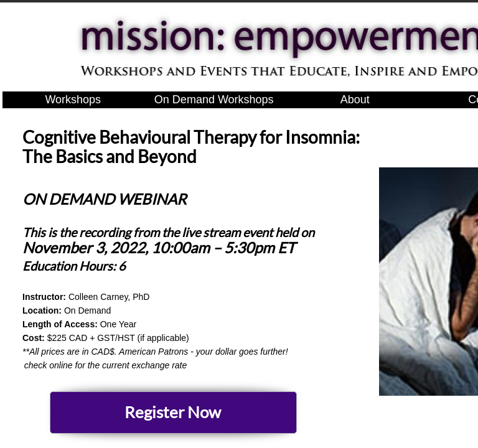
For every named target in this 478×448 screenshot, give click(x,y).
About (355, 100)
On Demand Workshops (214, 100)
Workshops (73, 100)
